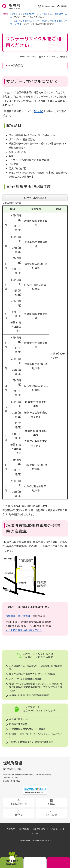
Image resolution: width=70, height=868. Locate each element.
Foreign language (48, 6)
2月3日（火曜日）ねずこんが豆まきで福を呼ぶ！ (32, 742)
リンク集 (35, 834)
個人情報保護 (24, 829)
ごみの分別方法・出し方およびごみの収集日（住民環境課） (36, 668)
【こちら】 (39, 111)
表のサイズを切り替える (35, 198)
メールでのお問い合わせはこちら (24, 630)
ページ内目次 (16, 66)
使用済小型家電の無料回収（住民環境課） (29, 695)
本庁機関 (11, 616)
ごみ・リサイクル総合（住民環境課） (26, 679)
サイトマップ (11, 829)
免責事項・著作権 (39, 829)
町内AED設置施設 (18, 724)
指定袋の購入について (20, 719)
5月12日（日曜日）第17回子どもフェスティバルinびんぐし (36, 736)
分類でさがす (28, 14)
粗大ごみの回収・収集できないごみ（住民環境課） (33, 674)
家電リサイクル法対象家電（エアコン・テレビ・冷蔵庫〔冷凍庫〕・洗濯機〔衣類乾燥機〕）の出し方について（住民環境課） (36, 687)
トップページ (15, 14)
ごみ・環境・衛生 (56, 14)
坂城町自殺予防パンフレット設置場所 (27, 729)
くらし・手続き (42, 14)
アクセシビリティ (56, 829)
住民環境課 (24, 616)
